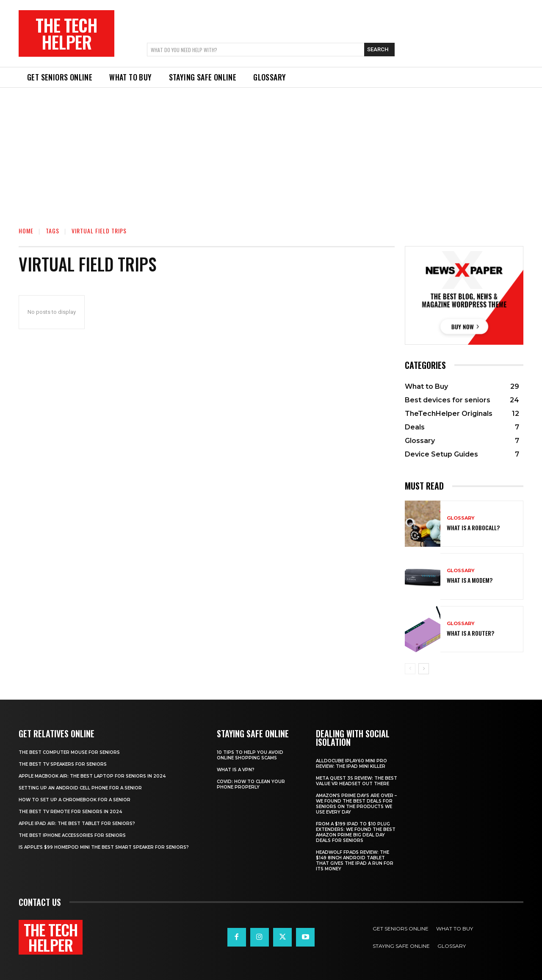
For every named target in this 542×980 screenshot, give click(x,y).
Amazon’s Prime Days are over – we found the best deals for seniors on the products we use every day (356, 804)
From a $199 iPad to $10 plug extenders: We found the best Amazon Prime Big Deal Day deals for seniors (356, 832)
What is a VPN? (236, 770)
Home (26, 231)
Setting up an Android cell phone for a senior (80, 788)
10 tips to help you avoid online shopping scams (250, 755)
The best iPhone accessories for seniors (72, 835)
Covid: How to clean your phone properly (251, 784)
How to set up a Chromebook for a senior (75, 800)
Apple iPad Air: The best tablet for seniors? (77, 824)
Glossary (461, 518)
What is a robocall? (473, 527)
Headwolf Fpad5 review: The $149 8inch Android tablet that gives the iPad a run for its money (355, 861)
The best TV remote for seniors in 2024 (70, 812)
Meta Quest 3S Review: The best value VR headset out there (357, 781)
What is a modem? (470, 580)
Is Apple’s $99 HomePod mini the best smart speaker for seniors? (104, 847)
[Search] (379, 50)
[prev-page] (410, 669)
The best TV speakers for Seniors (63, 764)
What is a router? (470, 633)
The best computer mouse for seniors (69, 752)
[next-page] (424, 669)
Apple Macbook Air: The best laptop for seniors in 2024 (92, 776)
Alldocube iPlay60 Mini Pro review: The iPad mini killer (351, 764)
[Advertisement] (271, 151)
